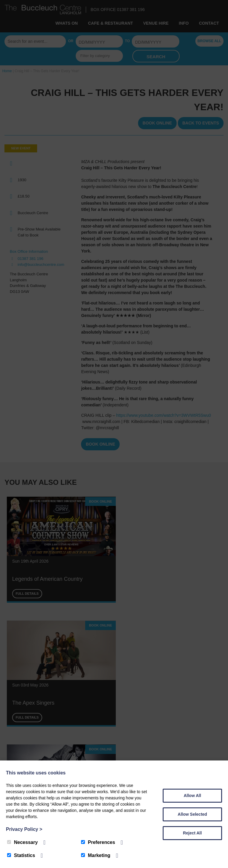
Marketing (96, 855)
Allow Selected (193, 814)
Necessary (22, 842)
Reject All (192, 833)
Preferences (98, 842)
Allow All (193, 796)
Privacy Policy (24, 829)
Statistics (21, 855)
